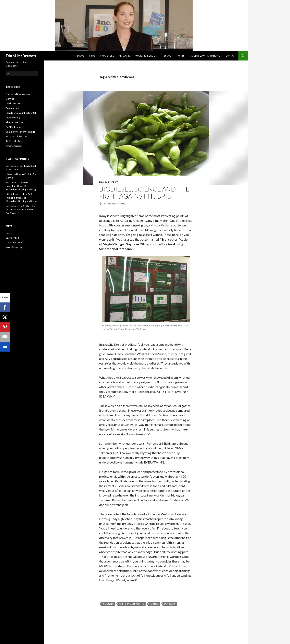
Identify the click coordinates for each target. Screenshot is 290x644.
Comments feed (15, 242)
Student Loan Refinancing (205, 56)
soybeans (170, 604)
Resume (167, 56)
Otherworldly (13, 118)
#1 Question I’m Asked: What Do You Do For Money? (21, 209)
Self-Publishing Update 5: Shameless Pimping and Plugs (21, 186)
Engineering (12, 108)
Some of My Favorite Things (20, 132)
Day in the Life (109, 182)
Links (92, 56)
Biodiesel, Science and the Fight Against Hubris (144, 192)
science (154, 604)
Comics (10, 99)
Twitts (180, 56)
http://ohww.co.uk (15, 194)
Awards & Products (146, 56)
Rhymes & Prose (15, 122)
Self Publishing (13, 127)
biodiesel (108, 604)
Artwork (124, 56)
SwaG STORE (107, 56)
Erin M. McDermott (21, 56)
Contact (231, 56)
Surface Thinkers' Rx (17, 136)
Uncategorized (14, 146)
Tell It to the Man (14, 141)
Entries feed (12, 238)
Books (80, 56)
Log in (9, 233)
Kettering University (132, 604)
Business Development (18, 94)
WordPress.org (14, 247)
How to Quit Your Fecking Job (21, 113)
